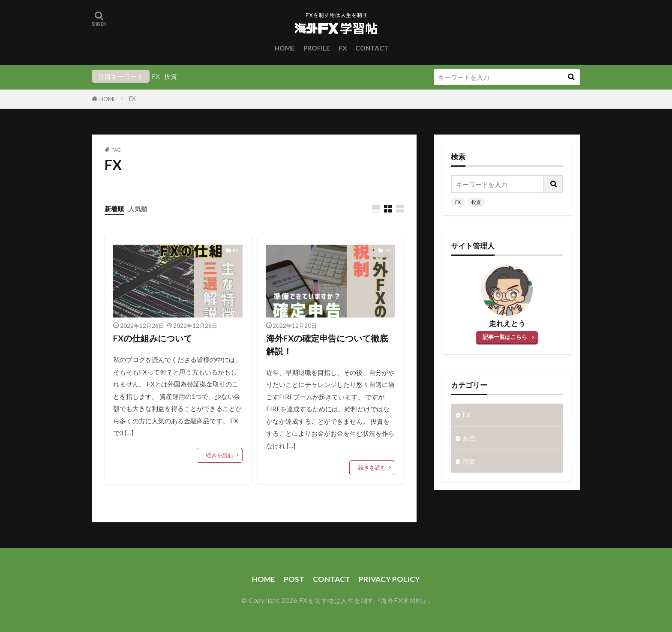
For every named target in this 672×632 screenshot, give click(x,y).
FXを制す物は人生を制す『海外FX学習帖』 (364, 600)
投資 (171, 76)
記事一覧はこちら (505, 337)
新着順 (114, 209)
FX (343, 48)
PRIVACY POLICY (389, 579)
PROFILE (317, 48)
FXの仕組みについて (153, 338)
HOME (285, 48)
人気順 (138, 209)
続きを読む (220, 455)
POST (294, 579)
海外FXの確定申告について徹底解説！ (327, 344)
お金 (469, 438)
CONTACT (372, 48)
